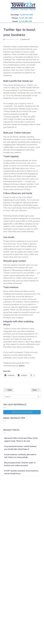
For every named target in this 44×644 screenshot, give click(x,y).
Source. (22, 366)
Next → (36, 390)
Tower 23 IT (26, 39)
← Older (8, 390)
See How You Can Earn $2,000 (22, 412)
